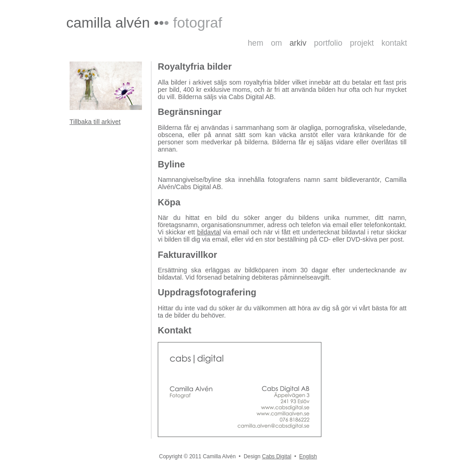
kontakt (394, 43)
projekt (362, 43)
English (308, 456)
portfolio (328, 43)
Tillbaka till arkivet (95, 122)
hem (255, 43)
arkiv (298, 43)
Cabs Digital (277, 456)
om (276, 43)
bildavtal (209, 232)
